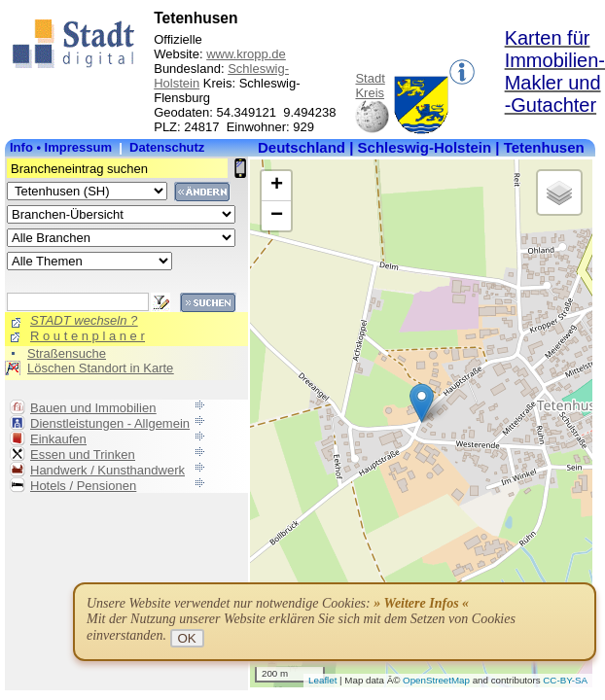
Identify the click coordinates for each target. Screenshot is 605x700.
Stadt (370, 78)
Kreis (370, 93)
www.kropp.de (246, 54)
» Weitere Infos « (421, 603)
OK (187, 638)
